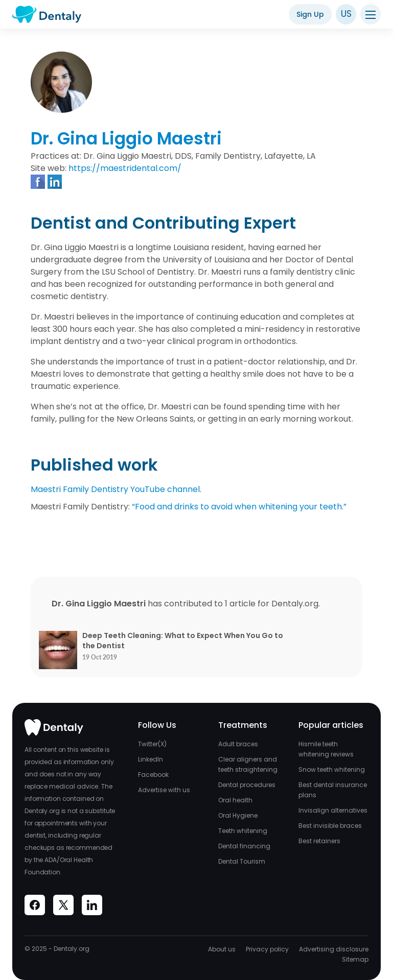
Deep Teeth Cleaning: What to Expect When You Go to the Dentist (183, 641)
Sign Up (310, 14)
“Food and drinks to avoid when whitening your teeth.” (239, 507)
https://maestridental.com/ (125, 168)
